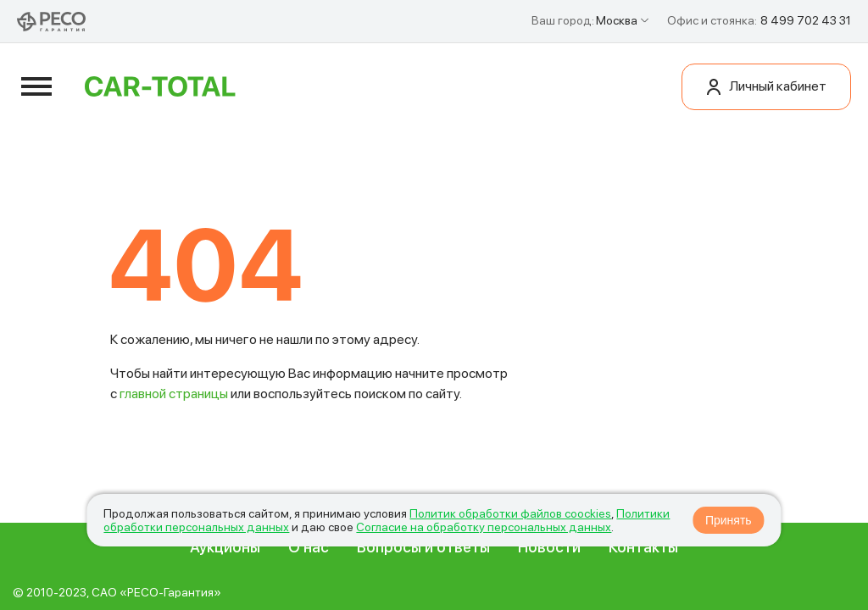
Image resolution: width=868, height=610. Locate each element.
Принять (729, 520)
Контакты (643, 553)
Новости (549, 553)
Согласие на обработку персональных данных (484, 527)
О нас (309, 553)
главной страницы (174, 399)
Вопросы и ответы (423, 553)
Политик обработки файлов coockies (510, 513)
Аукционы (225, 553)
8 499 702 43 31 (806, 20)
